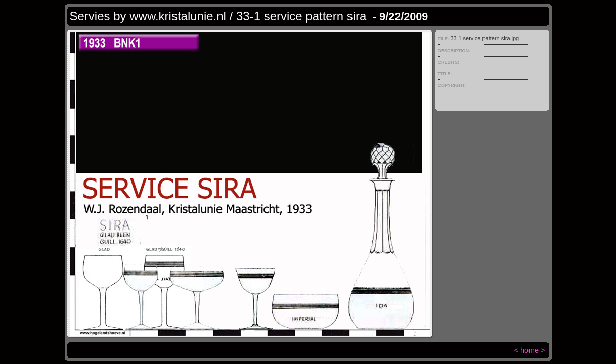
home (530, 350)
